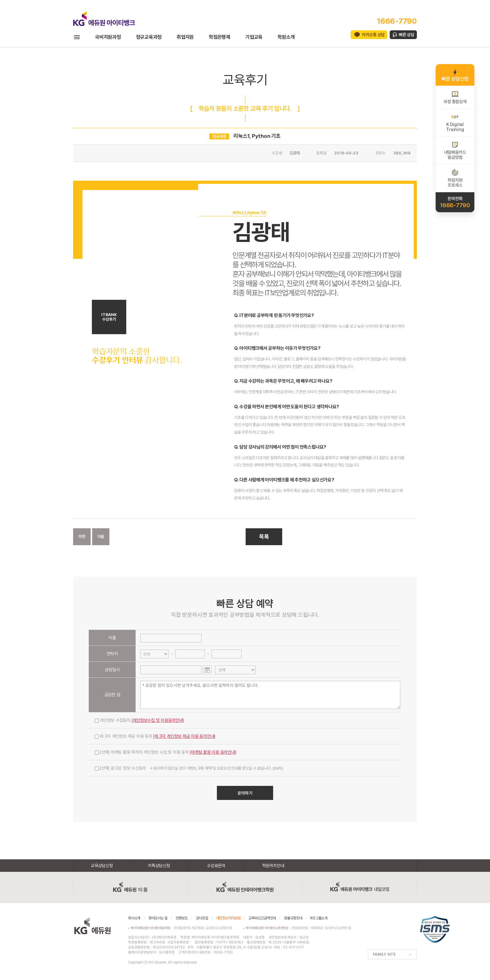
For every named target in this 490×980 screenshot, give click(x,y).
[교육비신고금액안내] (219, 928)
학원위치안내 (273, 866)
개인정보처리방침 (228, 918)
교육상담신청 (102, 866)
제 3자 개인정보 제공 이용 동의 (155, 736)
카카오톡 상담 (373, 35)
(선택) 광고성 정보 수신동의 (189, 768)
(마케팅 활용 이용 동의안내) (213, 752)
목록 (264, 537)
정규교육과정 (149, 37)
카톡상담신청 (159, 866)
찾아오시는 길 (158, 918)
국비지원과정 (108, 37)
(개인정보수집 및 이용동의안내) (158, 720)
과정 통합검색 (455, 97)
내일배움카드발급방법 (455, 150)
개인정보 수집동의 (139, 720)
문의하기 (245, 793)
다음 (101, 537)
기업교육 (254, 37)
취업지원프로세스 (455, 178)
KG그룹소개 (319, 918)
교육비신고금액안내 (262, 918)
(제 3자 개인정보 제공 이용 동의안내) (184, 736)
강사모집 (202, 918)
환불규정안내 (293, 918)
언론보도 (182, 918)
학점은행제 (220, 37)
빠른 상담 (407, 35)
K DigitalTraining (455, 123)
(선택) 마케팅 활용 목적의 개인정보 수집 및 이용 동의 (165, 752)
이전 (82, 537)
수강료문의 (216, 866)
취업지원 (185, 37)
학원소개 (286, 37)
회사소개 (134, 918)
